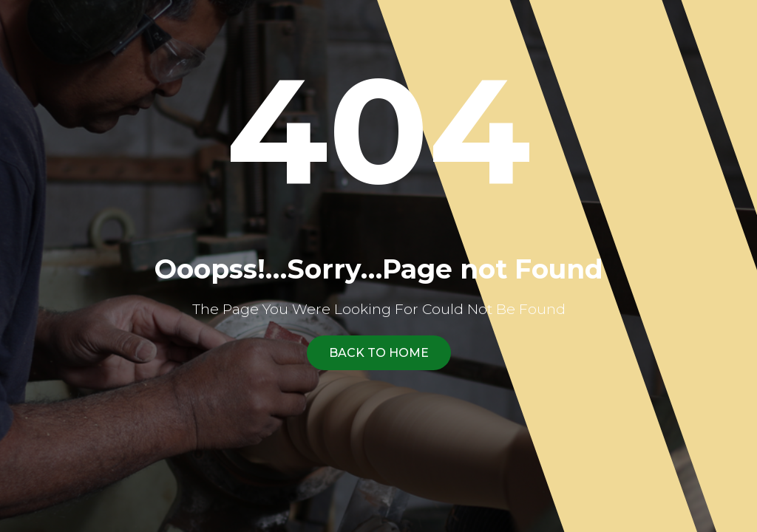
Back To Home (379, 353)
